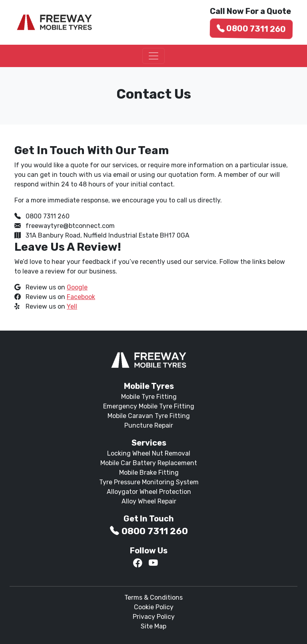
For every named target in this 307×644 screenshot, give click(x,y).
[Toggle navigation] (153, 56)
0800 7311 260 (251, 29)
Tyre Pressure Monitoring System (149, 482)
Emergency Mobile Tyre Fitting (149, 406)
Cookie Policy (154, 607)
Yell (72, 306)
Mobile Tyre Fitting (149, 397)
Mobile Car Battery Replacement (149, 463)
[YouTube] (153, 563)
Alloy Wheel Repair (149, 501)
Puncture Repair (149, 425)
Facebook (81, 297)
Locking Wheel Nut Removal (149, 453)
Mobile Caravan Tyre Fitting (149, 416)
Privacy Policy (154, 617)
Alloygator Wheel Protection (149, 492)
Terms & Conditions (153, 597)
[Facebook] (138, 563)
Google (77, 287)
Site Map (153, 626)
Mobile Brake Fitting (149, 473)
